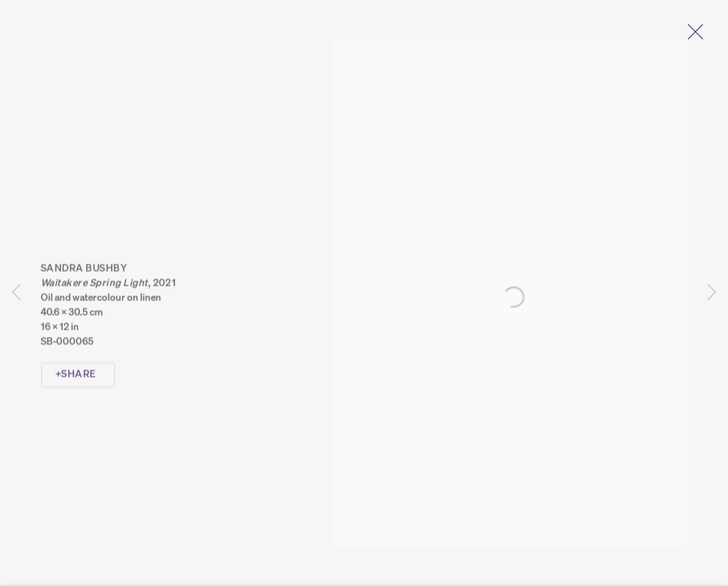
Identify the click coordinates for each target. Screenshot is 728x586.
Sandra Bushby (84, 273)
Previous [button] (16, 293)
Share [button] (78, 379)
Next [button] (712, 293)
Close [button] (699, 37)
